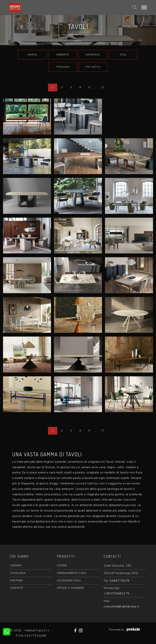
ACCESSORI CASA (69, 581)
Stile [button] (123, 55)
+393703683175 (117, 593)
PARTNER (16, 581)
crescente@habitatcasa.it (121, 606)
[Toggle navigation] (144, 8)
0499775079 (119, 581)
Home (57, 35)
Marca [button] (32, 55)
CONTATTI (17, 588)
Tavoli (99, 35)
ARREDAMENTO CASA (72, 573)
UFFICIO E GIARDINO (70, 588)
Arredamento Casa (76, 35)
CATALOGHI (18, 573)
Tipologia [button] (63, 67)
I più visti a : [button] (93, 67)
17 (103, 87)
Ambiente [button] (63, 55)
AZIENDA (16, 566)
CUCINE (62, 566)
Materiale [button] (93, 55)
